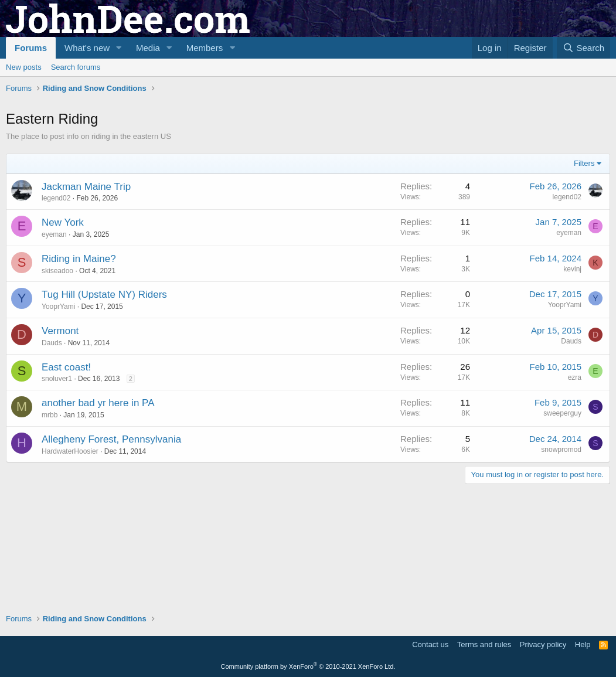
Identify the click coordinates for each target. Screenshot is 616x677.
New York (63, 340)
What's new (87, 48)
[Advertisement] (219, 130)
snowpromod (561, 567)
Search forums (76, 67)
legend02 (56, 315)
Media (148, 48)
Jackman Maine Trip (86, 304)
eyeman (54, 352)
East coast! (66, 484)
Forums (31, 48)
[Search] (583, 48)
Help (583, 644)
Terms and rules (484, 644)
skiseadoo (57, 388)
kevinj (572, 386)
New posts (24, 67)
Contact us (430, 644)
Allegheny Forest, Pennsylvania (111, 557)
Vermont (60, 448)
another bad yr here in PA (98, 520)
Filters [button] (584, 280)
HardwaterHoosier (70, 569)
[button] (119, 48)
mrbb (50, 532)
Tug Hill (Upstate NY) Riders (104, 412)
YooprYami (58, 424)
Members (205, 48)
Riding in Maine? (79, 376)
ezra (575, 495)
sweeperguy (562, 530)
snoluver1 (57, 496)
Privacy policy (543, 644)
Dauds (52, 460)
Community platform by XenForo (308, 666)
